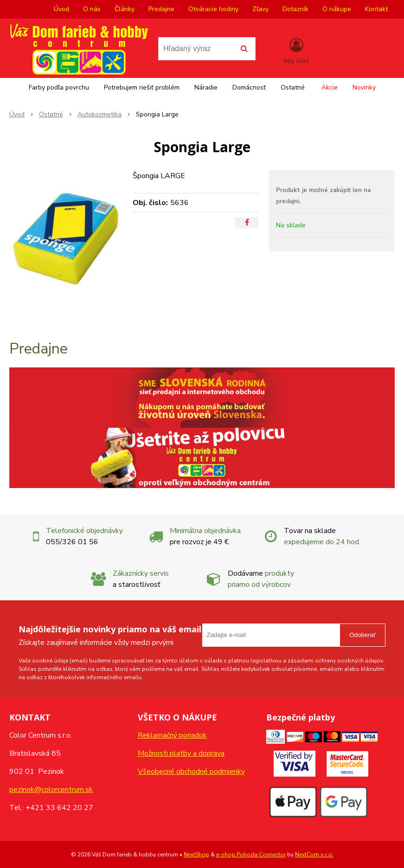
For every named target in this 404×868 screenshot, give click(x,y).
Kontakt (376, 9)
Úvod (61, 9)
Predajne (161, 9)
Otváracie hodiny (213, 9)
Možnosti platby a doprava (181, 753)
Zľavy (260, 9)
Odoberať (362, 635)
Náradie (206, 87)
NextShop (196, 855)
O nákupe (337, 9)
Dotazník (295, 9)
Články (125, 9)
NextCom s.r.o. (314, 855)
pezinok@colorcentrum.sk (51, 790)
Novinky (364, 87)
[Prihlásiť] (296, 51)
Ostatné (293, 87)
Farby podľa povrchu (59, 87)
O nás (92, 9)
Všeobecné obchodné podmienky (191, 772)
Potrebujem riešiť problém (142, 87)
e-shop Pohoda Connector (251, 855)
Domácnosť (249, 87)
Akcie (330, 87)
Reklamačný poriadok (172, 735)
